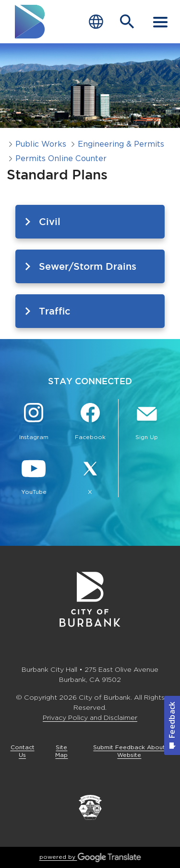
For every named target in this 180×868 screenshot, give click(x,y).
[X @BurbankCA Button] (90, 478)
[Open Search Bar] (127, 22)
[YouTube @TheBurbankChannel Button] (34, 478)
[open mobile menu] (160, 22)
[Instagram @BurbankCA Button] (34, 423)
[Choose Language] (96, 22)
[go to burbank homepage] (30, 22)
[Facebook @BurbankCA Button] (90, 423)
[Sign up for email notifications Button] (147, 423)
